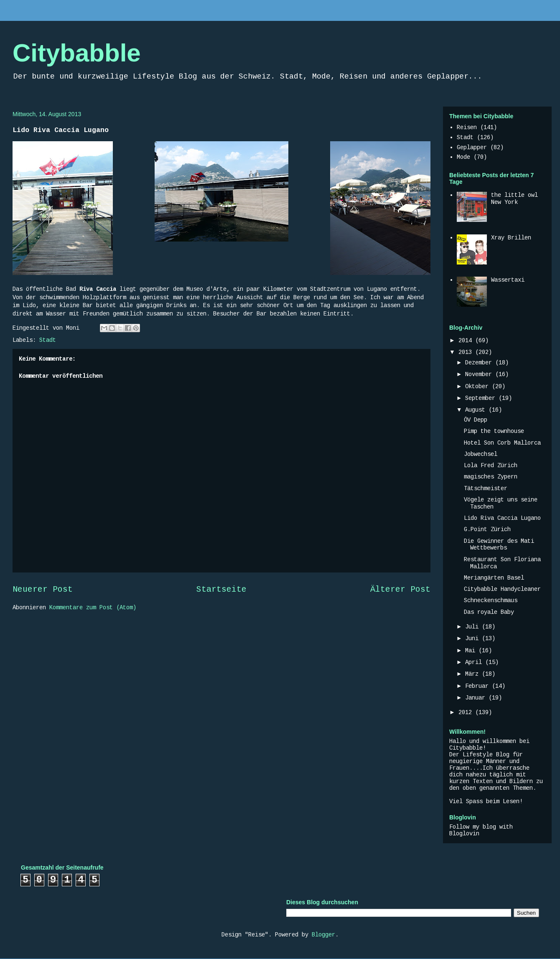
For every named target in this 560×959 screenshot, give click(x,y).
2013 (467, 352)
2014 (467, 341)
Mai (472, 651)
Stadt (48, 340)
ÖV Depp (476, 420)
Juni (473, 638)
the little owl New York (514, 199)
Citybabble (77, 53)
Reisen (467, 127)
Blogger (323, 935)
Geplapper (472, 148)
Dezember (480, 363)
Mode (463, 157)
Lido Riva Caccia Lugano (502, 518)
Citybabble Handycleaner (502, 589)
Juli (473, 627)
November (480, 374)
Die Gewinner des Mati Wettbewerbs (499, 545)
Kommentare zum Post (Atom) (93, 608)
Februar (479, 686)
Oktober (479, 387)
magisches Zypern (491, 477)
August (477, 410)
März (473, 674)
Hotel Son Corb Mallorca (502, 443)
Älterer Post (400, 590)
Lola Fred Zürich (491, 466)
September (482, 398)
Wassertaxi (508, 280)
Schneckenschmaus (491, 600)
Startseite (221, 590)
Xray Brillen (511, 238)
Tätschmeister (486, 488)
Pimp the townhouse (494, 431)
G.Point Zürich (487, 529)
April (475, 662)
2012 (467, 712)
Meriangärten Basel (494, 578)
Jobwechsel (481, 454)
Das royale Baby (489, 612)
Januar (477, 698)
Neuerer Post (43, 590)
